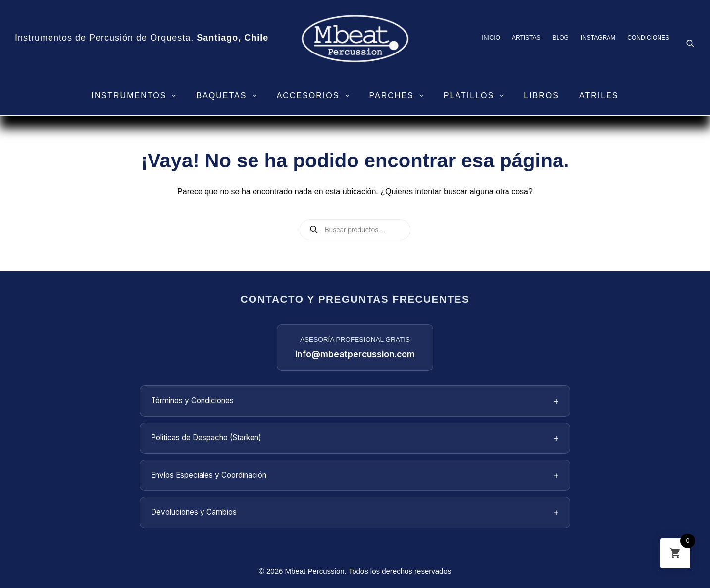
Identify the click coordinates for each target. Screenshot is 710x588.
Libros (541, 95)
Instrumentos (136, 96)
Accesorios (315, 96)
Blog (561, 38)
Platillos (476, 96)
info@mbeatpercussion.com (355, 354)
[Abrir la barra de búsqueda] (690, 43)
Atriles (599, 95)
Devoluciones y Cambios (355, 512)
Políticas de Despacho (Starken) (355, 438)
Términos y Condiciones (355, 401)
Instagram (598, 38)
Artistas (526, 38)
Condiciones (648, 38)
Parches (398, 96)
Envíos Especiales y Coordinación (355, 475)
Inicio (491, 38)
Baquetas (228, 96)
